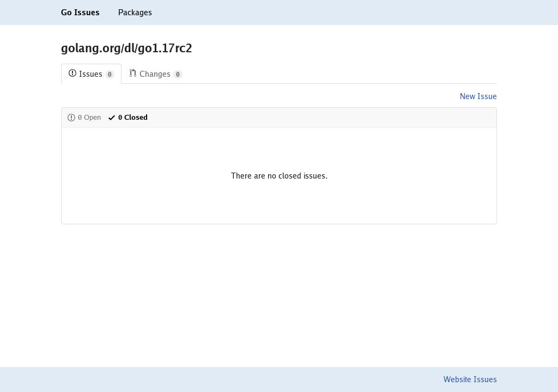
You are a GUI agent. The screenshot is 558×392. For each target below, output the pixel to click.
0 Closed (128, 117)
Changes (156, 74)
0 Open (84, 117)
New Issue (478, 96)
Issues (91, 74)
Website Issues (470, 379)
